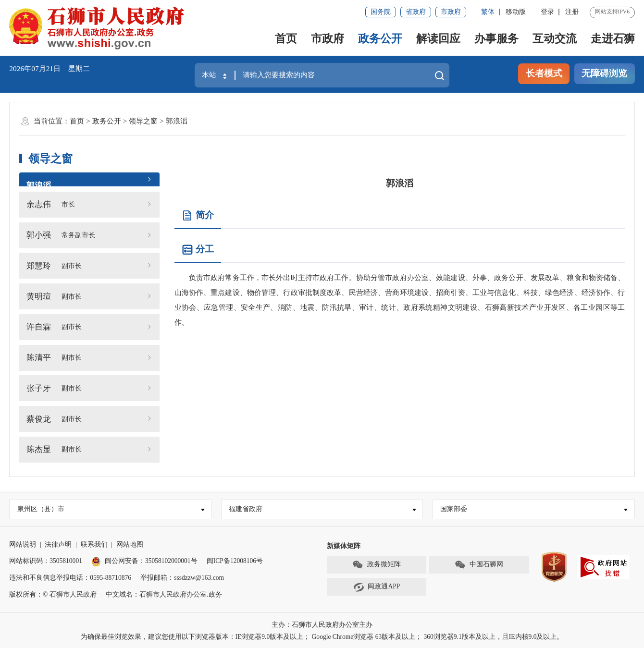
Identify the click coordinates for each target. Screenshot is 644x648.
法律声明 (58, 544)
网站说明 (23, 544)
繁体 (488, 12)
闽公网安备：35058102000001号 (144, 561)
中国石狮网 (479, 565)
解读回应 (438, 38)
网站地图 (130, 544)
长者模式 (544, 73)
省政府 (416, 12)
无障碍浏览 (604, 73)
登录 (547, 12)
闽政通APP (377, 587)
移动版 (516, 12)
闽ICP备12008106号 (235, 561)
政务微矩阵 (377, 565)
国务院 (381, 12)
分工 (198, 250)
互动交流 (555, 38)
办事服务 (496, 38)
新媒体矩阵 (344, 546)
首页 (286, 38)
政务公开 (380, 38)
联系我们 (94, 544)
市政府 (451, 12)
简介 (198, 216)
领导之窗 (143, 121)
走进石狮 (613, 38)
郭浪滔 (177, 121)
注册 (572, 12)
